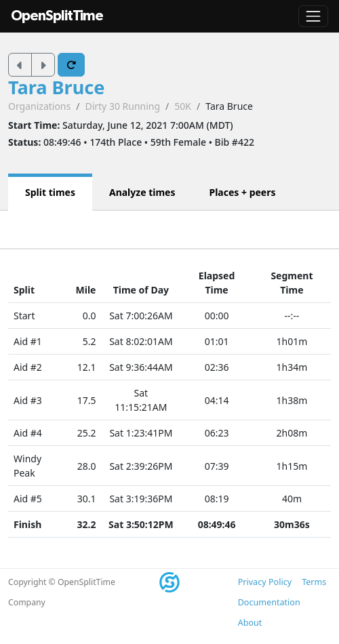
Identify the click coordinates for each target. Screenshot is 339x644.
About (250, 623)
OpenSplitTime (57, 16)
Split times (50, 192)
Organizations (39, 106)
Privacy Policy (265, 582)
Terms (314, 582)
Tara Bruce (57, 87)
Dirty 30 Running (122, 106)
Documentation (269, 602)
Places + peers (242, 192)
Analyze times (142, 192)
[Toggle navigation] (313, 16)
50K (183, 106)
